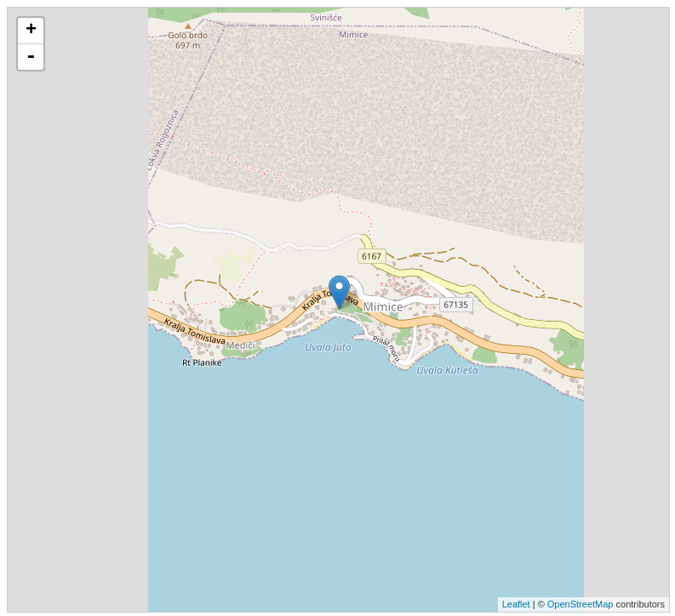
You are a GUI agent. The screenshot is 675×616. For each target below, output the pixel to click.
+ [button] (31, 31)
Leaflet (516, 604)
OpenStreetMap (581, 604)
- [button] (31, 57)
